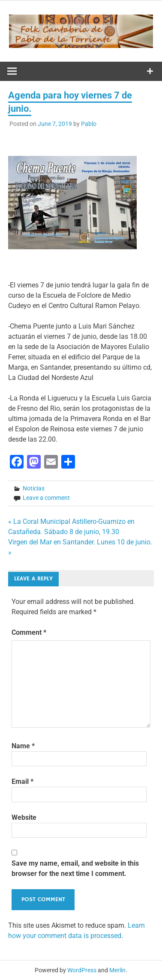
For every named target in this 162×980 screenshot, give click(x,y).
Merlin (117, 970)
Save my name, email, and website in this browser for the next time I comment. (75, 868)
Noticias (34, 488)
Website (24, 817)
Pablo (89, 124)
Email (22, 781)
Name (23, 746)
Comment (29, 632)
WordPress (82, 970)
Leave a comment (46, 498)
